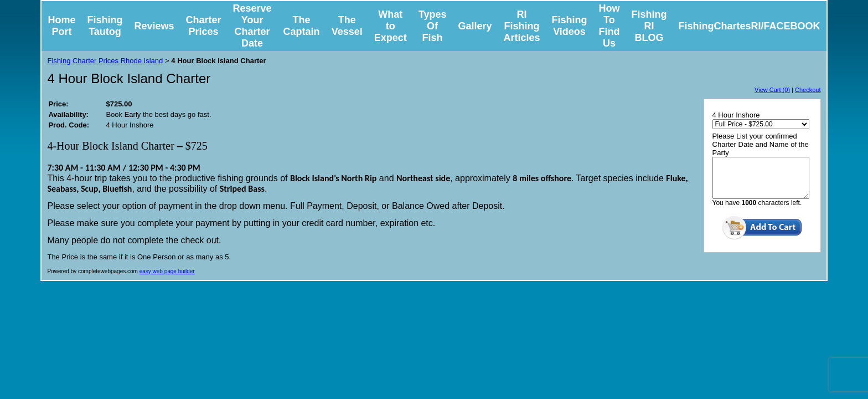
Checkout (808, 90)
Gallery (475, 26)
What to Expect (391, 26)
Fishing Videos (570, 26)
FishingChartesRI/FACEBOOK (750, 26)
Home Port (61, 26)
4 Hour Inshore (736, 115)
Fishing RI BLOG (649, 26)
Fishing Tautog (105, 26)
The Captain (302, 26)
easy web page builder (167, 271)
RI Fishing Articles (521, 26)
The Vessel (347, 26)
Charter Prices (204, 26)
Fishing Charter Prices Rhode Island (105, 61)
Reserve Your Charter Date (252, 26)
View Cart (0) (772, 90)
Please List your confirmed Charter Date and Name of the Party (761, 144)
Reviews (154, 26)
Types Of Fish (433, 26)
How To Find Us (609, 26)
